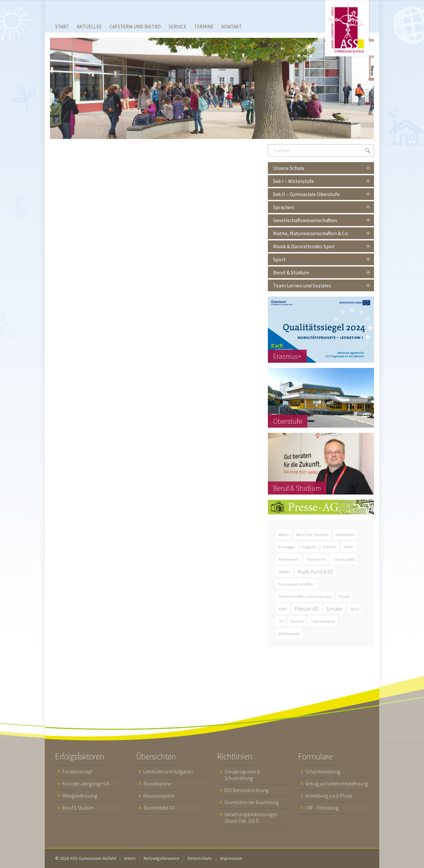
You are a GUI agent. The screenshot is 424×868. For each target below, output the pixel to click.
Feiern (349, 547)
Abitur (284, 534)
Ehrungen (287, 547)
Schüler (334, 609)
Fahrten (330, 547)
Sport (354, 609)
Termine (297, 621)
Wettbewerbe (289, 633)
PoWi (283, 609)
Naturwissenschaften (296, 584)
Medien (285, 571)
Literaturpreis (344, 559)
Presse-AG (307, 609)
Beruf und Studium (312, 534)
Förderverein (289, 559)
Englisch (309, 547)
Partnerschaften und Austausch (305, 596)
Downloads (345, 534)
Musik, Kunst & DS (316, 571)
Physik (344, 596)
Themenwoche (323, 621)
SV (281, 621)
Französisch (316, 559)
